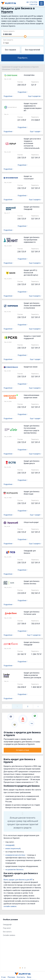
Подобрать (23, 58)
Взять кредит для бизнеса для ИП (18, 880)
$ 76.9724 (33, 2)
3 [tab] (25, 968)
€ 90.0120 (33, 4)
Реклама (11, 977)
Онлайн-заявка (9, 935)
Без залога (7, 932)
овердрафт (10, 845)
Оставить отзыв (22, 750)
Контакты (21, 977)
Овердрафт (7, 924)
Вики (29, 977)
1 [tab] (20, 968)
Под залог (7, 928)
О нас (4, 977)
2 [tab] (23, 968)
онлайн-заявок (10, 906)
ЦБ (28, 2)
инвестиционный (13, 848)
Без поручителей (33, 50)
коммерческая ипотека (15, 855)
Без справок (11, 50)
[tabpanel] (21, 928)
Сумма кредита (9, 31)
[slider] (25, 36)
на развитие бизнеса (14, 869)
